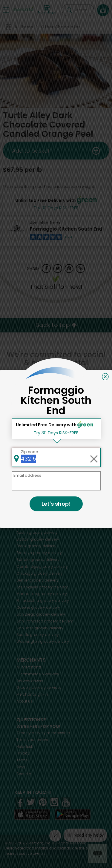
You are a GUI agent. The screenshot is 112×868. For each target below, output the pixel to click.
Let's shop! (56, 504)
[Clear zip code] (94, 457)
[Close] (105, 377)
